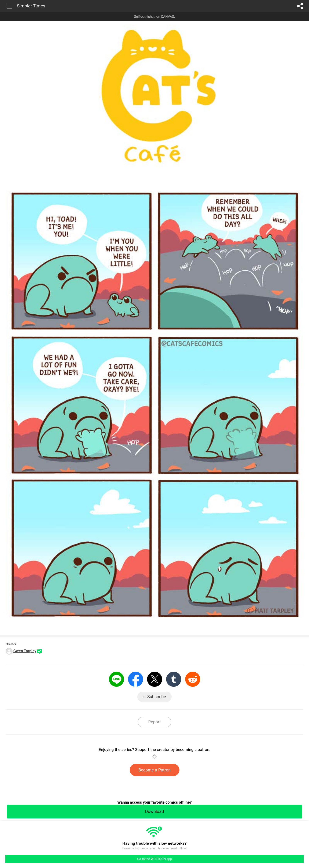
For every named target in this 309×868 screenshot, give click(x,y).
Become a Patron (155, 770)
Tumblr (174, 679)
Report (154, 722)
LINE (117, 679)
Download (154, 811)
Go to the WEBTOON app (154, 859)
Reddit (193, 679)
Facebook (136, 679)
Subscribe (157, 697)
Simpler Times (31, 6)
